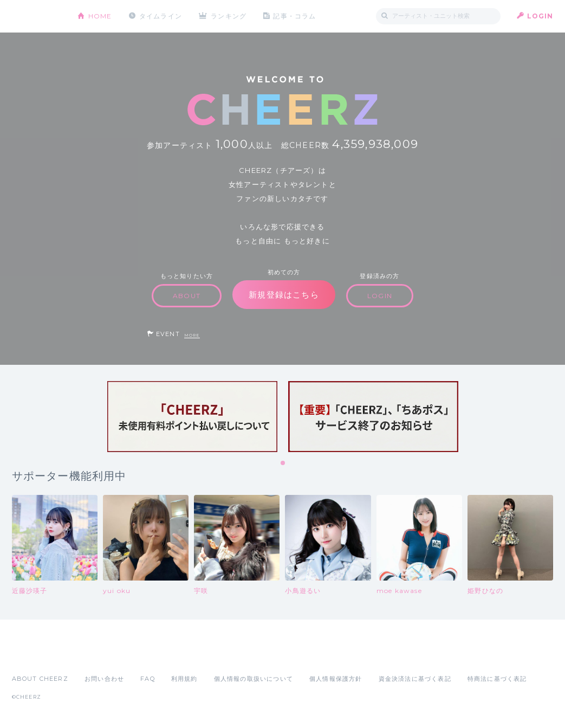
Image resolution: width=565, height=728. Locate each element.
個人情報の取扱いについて (254, 679)
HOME (100, 16)
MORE (192, 335)
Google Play (94, 655)
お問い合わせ (104, 679)
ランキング (229, 16)
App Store (37, 655)
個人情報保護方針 (336, 679)
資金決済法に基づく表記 (415, 679)
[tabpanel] (192, 417)
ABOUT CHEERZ (40, 679)
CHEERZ (37, 17)
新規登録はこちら (284, 295)
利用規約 (184, 679)
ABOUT (187, 296)
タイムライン (161, 16)
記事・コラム (294, 16)
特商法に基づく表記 (497, 679)
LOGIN (540, 16)
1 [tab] (283, 463)
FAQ (148, 679)
